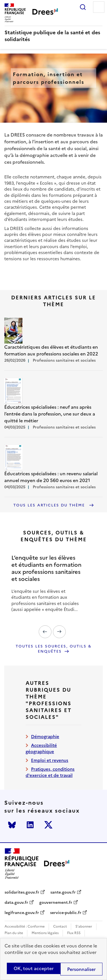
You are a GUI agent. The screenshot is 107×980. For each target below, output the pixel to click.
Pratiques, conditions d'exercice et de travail (50, 772)
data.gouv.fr (16, 903)
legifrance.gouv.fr (22, 913)
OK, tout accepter (34, 968)
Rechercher (83, 7)
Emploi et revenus (50, 760)
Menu (99, 7)
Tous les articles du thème (50, 505)
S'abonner (84, 927)
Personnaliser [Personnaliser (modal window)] (81, 969)
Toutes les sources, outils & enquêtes (54, 649)
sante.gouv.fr (63, 892)
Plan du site (14, 933)
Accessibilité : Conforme (25, 927)
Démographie (45, 737)
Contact (60, 927)
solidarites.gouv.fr (22, 892)
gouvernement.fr (56, 903)
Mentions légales (45, 933)
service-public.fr (66, 913)
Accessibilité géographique (41, 748)
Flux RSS (74, 933)
